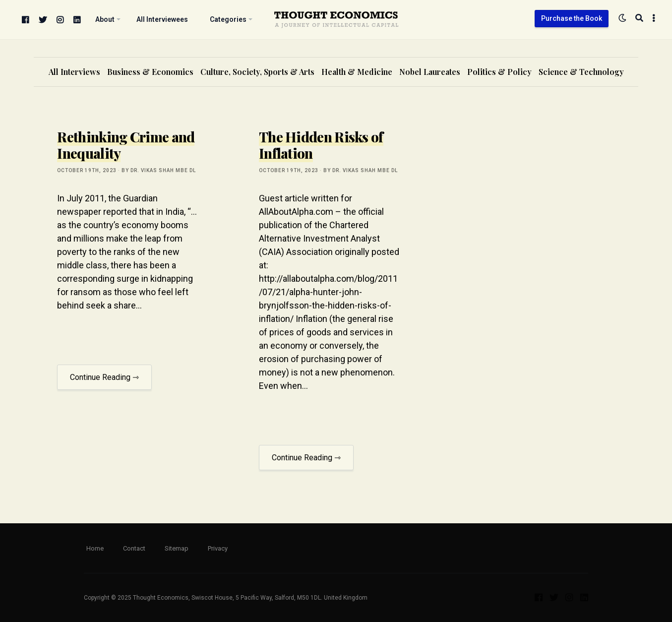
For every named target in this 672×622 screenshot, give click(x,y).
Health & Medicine (357, 72)
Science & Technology (581, 72)
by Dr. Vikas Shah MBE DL (159, 170)
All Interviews (74, 72)
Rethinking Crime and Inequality (126, 145)
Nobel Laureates (430, 72)
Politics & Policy (499, 72)
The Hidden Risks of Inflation (321, 145)
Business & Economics (150, 72)
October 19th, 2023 (87, 170)
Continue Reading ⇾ (104, 377)
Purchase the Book (572, 18)
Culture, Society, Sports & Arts (257, 72)
